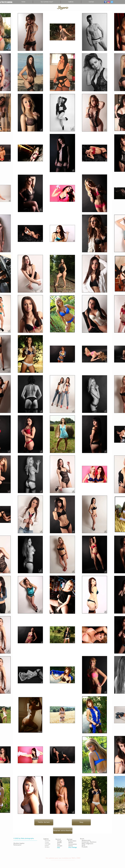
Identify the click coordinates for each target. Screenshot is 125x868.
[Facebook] (105, 2)
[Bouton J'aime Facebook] (99, 836)
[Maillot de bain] (44, 822)
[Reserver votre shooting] (63, 831)
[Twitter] (112, 2)
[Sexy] (81, 822)
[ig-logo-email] (109, 2)
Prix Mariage (72, 847)
